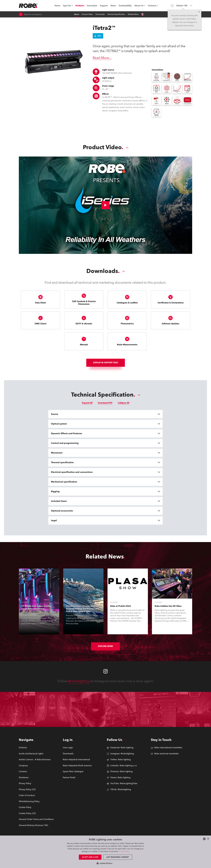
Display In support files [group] (106, 363)
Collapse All (124, 403)
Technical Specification (116, 14)
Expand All (87, 403)
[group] (36, 754)
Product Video (87, 14)
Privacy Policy (124, 851)
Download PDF (105, 403)
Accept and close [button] (90, 857)
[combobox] (204, 839)
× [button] (208, 839)
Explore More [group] (105, 646)
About (77, 14)
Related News (133, 14)
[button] (105, 863)
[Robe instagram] (105, 671)
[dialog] (105, 852)
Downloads (100, 14)
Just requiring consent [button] (118, 857)
